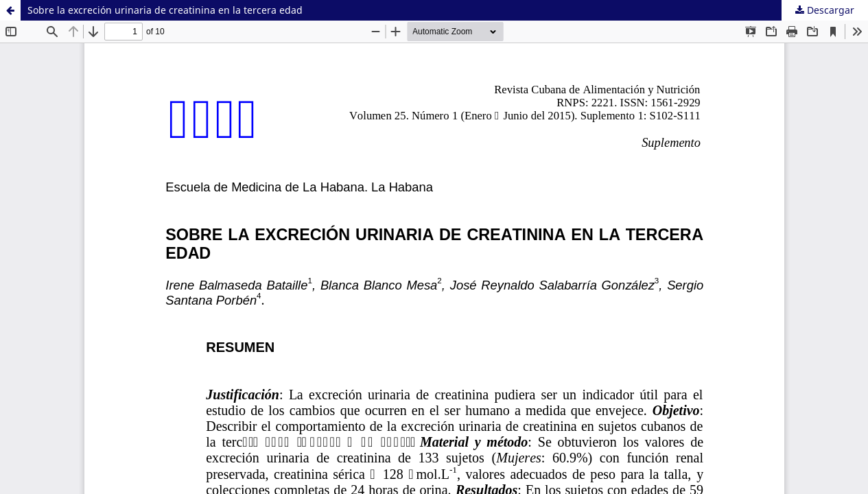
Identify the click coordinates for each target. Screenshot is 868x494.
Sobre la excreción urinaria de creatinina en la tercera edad (165, 10)
